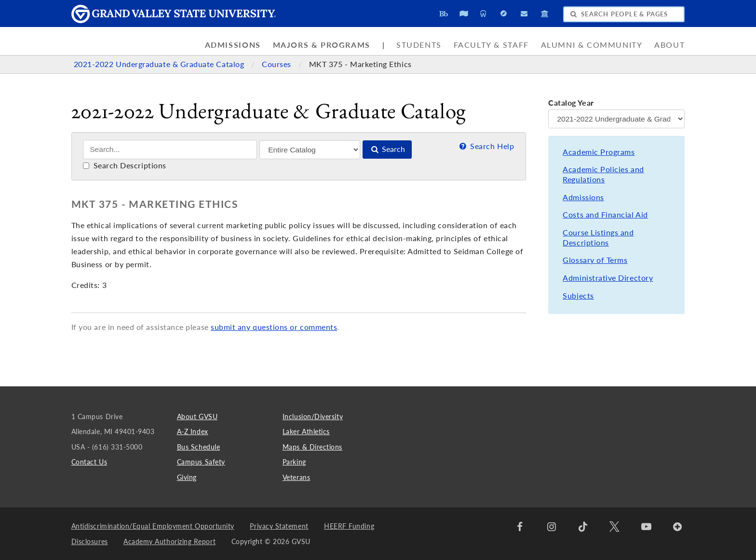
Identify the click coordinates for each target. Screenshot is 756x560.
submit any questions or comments (274, 327)
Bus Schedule (198, 447)
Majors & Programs (322, 45)
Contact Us (89, 462)
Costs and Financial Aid (605, 215)
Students (419, 45)
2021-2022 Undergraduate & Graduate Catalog (160, 64)
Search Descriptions (125, 165)
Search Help (486, 146)
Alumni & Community (592, 45)
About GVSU (197, 417)
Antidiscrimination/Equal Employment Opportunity (153, 526)
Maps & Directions (312, 447)
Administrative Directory (608, 278)
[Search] (170, 150)
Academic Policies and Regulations (603, 174)
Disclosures (90, 541)
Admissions (233, 45)
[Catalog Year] (616, 119)
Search (387, 149)
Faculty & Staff (491, 45)
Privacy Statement (279, 526)
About (669, 45)
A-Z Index (193, 431)
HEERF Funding (349, 526)
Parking (294, 462)
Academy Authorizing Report (169, 541)
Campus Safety (201, 462)
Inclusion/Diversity (313, 417)
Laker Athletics (306, 431)
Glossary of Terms (595, 260)
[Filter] (310, 150)
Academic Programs (599, 152)
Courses (277, 64)
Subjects (578, 296)
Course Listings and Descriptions (598, 238)
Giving (187, 477)
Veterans (296, 477)
